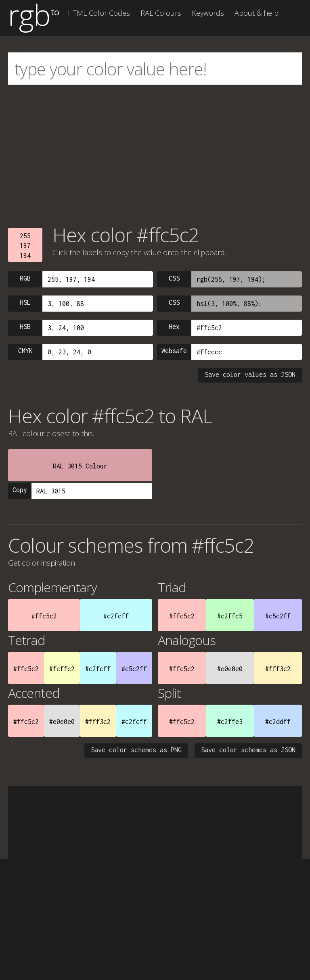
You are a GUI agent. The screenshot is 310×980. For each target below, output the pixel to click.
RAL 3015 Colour (80, 466)
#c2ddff (278, 722)
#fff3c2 (278, 669)
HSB (25, 327)
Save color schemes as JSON (248, 750)
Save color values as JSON (250, 375)
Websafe (174, 351)
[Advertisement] (155, 149)
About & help (257, 13)
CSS (174, 278)
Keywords (208, 13)
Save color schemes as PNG (136, 750)
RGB (25, 278)
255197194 (25, 246)
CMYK (25, 351)
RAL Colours (161, 13)
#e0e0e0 (230, 669)
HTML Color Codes (99, 13)
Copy (20, 490)
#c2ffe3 (230, 722)
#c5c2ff (278, 616)
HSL (25, 302)
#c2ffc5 (230, 616)
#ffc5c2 (44, 616)
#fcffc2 (62, 669)
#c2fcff (116, 616)
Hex (174, 327)
